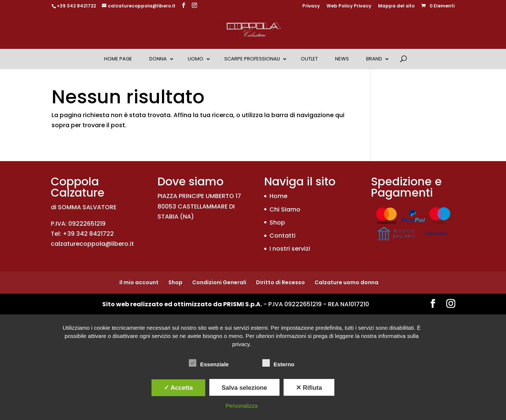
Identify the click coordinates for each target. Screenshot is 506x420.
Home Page (118, 59)
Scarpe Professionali (252, 59)
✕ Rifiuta (309, 388)
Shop (277, 222)
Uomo (196, 59)
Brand (374, 59)
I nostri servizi (290, 249)
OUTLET (309, 59)
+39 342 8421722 (76, 6)
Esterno (278, 363)
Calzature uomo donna (346, 282)
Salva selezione (244, 388)
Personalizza (242, 406)
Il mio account (139, 282)
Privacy (311, 6)
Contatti (282, 236)
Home (278, 196)
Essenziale (209, 363)
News (342, 59)
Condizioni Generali (219, 282)
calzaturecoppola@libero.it (92, 244)
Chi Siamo (285, 209)
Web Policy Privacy (349, 6)
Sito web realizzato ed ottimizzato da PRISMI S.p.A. (182, 304)
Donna (158, 59)
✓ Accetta (178, 388)
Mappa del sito (396, 6)
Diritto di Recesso (280, 282)
